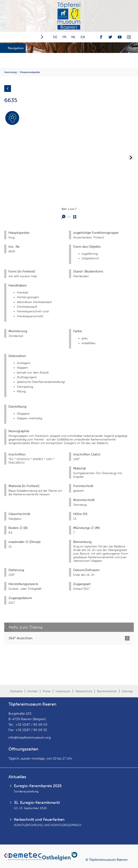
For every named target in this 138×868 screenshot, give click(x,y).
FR (64, 37)
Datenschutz (84, 691)
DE (55, 37)
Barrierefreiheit (107, 691)
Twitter (110, 37)
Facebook (101, 37)
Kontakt (33, 691)
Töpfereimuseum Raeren (69, 16)
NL (73, 37)
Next (131, 158)
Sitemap (127, 691)
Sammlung (10, 72)
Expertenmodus (12, 125)
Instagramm (129, 37)
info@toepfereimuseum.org (30, 737)
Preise (47, 691)
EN (83, 37)
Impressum (63, 691)
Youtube (120, 37)
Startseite (16, 691)
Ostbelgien (61, 856)
